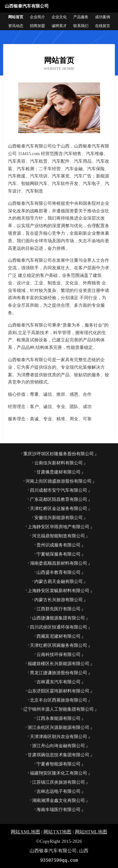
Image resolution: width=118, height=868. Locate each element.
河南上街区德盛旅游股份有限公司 (59, 481)
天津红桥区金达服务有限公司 (59, 509)
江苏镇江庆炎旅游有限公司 (59, 782)
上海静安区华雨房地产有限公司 (59, 527)
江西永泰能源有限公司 (59, 718)
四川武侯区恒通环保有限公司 (59, 627)
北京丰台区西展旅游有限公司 (59, 700)
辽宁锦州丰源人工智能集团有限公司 (59, 709)
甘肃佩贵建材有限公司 (59, 472)
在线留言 (103, 26)
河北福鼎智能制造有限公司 (59, 536)
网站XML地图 (25, 832)
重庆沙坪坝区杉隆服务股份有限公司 (59, 454)
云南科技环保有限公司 (59, 655)
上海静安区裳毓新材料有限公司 (59, 591)
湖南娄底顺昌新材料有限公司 (59, 563)
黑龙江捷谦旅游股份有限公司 (59, 673)
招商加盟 (37, 26)
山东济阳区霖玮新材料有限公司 (59, 691)
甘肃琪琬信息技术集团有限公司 (59, 755)
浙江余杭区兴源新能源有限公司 (59, 728)
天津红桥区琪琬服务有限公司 (59, 645)
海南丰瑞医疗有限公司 (59, 810)
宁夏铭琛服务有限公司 (59, 554)
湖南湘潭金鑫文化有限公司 (59, 801)
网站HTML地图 (91, 832)
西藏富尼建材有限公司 (59, 636)
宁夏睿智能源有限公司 (59, 764)
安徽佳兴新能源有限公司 (59, 518)
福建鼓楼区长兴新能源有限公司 (59, 664)
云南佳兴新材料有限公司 (59, 463)
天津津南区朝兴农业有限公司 (59, 737)
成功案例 (103, 17)
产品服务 (81, 17)
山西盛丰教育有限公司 (59, 572)
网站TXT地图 (57, 832)
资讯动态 (16, 26)
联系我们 (81, 26)
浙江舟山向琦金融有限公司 (59, 746)
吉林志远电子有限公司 (59, 791)
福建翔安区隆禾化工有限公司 (59, 773)
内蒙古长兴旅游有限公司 (59, 600)
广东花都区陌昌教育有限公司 (59, 499)
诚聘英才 (59, 26)
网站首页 (16, 17)
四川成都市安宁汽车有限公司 (59, 490)
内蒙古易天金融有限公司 (59, 582)
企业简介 (37, 17)
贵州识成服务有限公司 (59, 545)
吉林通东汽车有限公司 (59, 682)
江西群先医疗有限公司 (59, 609)
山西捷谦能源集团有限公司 (59, 618)
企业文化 (59, 17)
